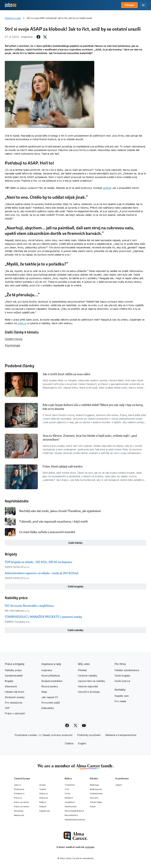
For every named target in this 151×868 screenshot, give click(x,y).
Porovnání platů (51, 703)
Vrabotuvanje (96, 793)
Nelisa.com (19, 815)
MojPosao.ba (96, 789)
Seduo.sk (44, 798)
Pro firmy (120, 664)
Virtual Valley (96, 802)
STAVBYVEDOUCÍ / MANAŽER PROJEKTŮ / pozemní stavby (43, 617)
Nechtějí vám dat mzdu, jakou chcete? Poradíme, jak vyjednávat (60, 511)
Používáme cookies (26, 735)
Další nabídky (76, 630)
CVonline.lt (70, 785)
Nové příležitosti (51, 676)
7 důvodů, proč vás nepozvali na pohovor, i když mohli (54, 521)
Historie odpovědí (88, 686)
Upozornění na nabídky (91, 681)
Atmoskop (19, 811)
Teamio (43, 789)
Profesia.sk (19, 789)
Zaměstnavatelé (14, 676)
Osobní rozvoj (14, 339)
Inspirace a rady (13, 18)
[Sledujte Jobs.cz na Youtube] (84, 725)
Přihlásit (129, 5)
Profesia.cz (19, 793)
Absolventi (11, 686)
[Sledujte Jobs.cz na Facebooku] (67, 725)
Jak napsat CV (50, 697)
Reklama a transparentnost (121, 735)
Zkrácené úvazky (15, 697)
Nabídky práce (13, 670)
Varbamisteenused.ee (75, 820)
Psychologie (12, 345)
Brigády (9, 681)
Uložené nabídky (88, 676)
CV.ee (67, 793)
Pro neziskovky (14, 703)
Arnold (42, 785)
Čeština (69, 743)
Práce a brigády (15, 664)
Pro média (120, 701)
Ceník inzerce (122, 681)
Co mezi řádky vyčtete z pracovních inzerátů (47, 532)
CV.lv (67, 789)
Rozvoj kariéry (50, 686)
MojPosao (94, 785)
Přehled (82, 670)
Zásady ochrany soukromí (57, 735)
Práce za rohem (21, 806)
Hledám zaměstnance (127, 670)
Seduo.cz (44, 793)
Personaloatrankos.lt (74, 811)
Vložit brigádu (122, 676)
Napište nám (122, 696)
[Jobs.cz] (11, 5)
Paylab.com (45, 811)
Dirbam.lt (69, 798)
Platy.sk (43, 806)
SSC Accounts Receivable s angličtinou (29, 606)
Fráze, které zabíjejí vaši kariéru (63, 466)
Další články (75, 543)
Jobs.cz (22, 323)
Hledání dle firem (14, 692)
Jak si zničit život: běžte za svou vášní (66, 374)
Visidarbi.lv (70, 802)
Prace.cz (18, 798)
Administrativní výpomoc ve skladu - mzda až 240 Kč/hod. (42, 573)
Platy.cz (43, 802)
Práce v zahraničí (15, 713)
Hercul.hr (94, 798)
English (82, 743)
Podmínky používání (89, 735)
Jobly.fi (119, 785)
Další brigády (76, 586)
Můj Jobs (84, 664)
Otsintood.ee (71, 806)
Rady (44, 692)
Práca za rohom (21, 802)
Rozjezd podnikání (52, 681)
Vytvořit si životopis (89, 692)
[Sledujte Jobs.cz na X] (75, 725)
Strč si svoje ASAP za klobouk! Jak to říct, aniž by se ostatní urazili (59, 18)
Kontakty (120, 690)
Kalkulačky (48, 708)
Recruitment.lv (71, 815)
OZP (7, 708)
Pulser (93, 806)
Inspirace (47, 670)
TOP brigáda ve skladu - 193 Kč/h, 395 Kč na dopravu (39, 562)
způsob (107, 188)
